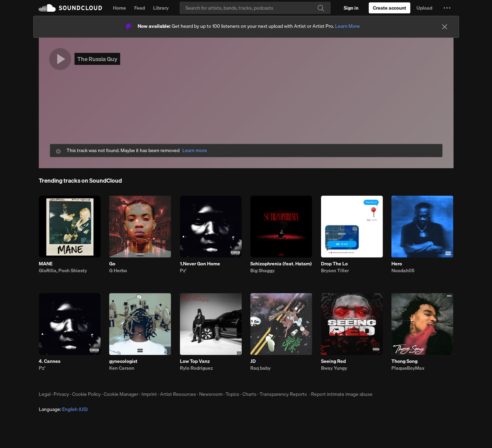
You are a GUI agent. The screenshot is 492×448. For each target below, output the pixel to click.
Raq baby (260, 368)
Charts (249, 394)
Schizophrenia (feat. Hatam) (281, 264)
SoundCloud (70, 8)
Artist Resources (178, 394)
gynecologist (123, 361)
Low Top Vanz (195, 361)
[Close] (445, 27)
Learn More (347, 26)
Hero (397, 264)
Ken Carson (122, 368)
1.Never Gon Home (200, 264)
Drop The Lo (334, 264)
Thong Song (404, 361)
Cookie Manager (121, 394)
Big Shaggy (262, 271)
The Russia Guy (97, 59)
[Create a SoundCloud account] (390, 8)
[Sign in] (351, 8)
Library (161, 8)
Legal (45, 394)
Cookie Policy (86, 394)
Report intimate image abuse (342, 394)
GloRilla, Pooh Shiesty (63, 271)
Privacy (61, 394)
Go (112, 264)
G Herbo (118, 271)
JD (253, 361)
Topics (232, 394)
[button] (447, 8)
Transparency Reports (283, 394)
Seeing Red (333, 361)
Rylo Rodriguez (196, 368)
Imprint (149, 394)
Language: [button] (63, 409)
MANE (46, 264)
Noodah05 (403, 271)
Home (119, 8)
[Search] (255, 8)
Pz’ (183, 271)
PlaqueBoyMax (408, 368)
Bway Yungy (334, 368)
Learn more (195, 151)
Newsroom (211, 394)
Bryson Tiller (335, 271)
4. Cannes (50, 361)
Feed (140, 8)
